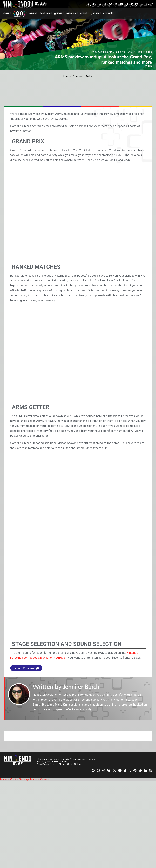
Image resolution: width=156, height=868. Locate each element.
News (33, 13)
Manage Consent (40, 779)
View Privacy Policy (46, 764)
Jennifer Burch (144, 52)
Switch (148, 66)
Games (95, 13)
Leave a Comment (101, 52)
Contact (108, 13)
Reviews (71, 13)
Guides (58, 13)
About (83, 13)
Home (6, 13)
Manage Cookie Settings (71, 764)
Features (45, 13)
